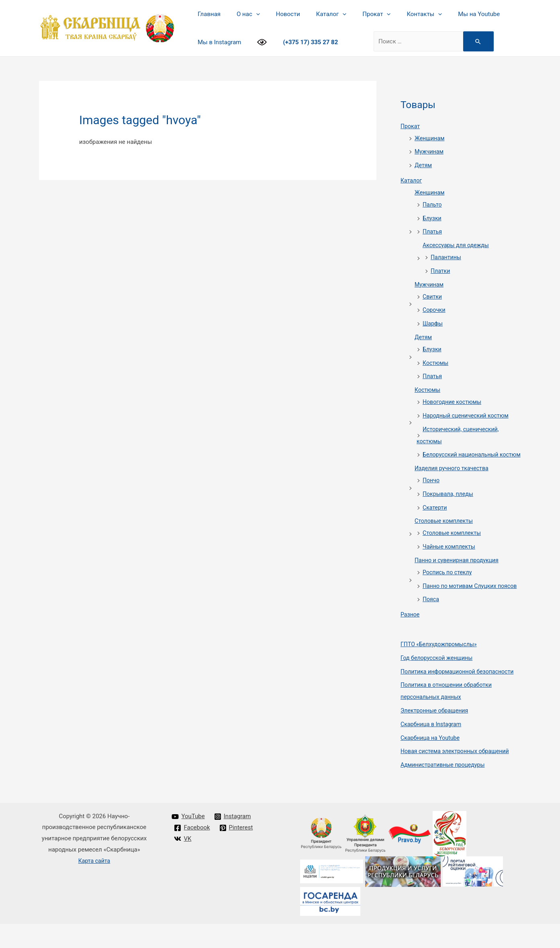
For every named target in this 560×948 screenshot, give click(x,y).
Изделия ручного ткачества (454, 480)
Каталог (317, 14)
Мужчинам (430, 152)
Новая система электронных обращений (458, 775)
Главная (207, 14)
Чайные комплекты (451, 559)
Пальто (433, 205)
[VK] (183, 863)
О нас (242, 14)
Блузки (433, 218)
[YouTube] (188, 841)
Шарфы (433, 324)
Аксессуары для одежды (458, 245)
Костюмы (436, 363)
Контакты (402, 14)
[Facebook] (192, 852)
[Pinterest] (237, 852)
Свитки (433, 297)
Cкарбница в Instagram (433, 748)
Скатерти (435, 520)
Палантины (447, 257)
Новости (278, 14)
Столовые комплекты (446, 533)
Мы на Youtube (453, 14)
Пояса (431, 623)
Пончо (432, 492)
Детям (424, 165)
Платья (433, 231)
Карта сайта (94, 885)
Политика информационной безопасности (461, 696)
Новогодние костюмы (454, 402)
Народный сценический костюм (468, 416)
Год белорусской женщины (439, 682)
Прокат (358, 14)
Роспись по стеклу (449, 584)
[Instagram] (233, 841)
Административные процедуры (445, 789)
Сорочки (435, 310)
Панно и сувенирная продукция (459, 572)
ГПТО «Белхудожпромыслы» (441, 668)
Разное (411, 639)
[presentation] (250, 14)
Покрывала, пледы (450, 506)
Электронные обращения (436, 735)
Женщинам (430, 138)
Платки (441, 271)
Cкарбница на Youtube (432, 762)
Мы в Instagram (217, 42)
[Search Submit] (472, 41)
